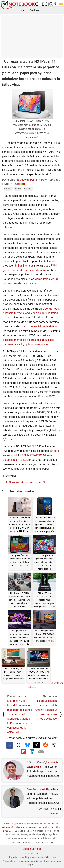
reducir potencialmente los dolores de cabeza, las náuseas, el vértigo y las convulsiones (28, 340)
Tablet (18, 189)
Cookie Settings (32, 849)
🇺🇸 (19, 184)
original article (50, 762)
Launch (8, 189)
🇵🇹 (23, 184)
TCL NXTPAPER (31, 455)
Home (20, 10)
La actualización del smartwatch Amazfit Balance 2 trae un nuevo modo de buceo (46, 710)
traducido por (26, 180)
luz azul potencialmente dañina (39, 326)
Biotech (28, 189)
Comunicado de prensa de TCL (27, 482)
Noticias (16, 827)
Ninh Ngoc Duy (49, 789)
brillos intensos (24, 266)
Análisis (34, 10)
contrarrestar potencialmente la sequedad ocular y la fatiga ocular (32, 313)
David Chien (34, 767)
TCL (5, 482)
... (60, 10)
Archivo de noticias (32, 827)
